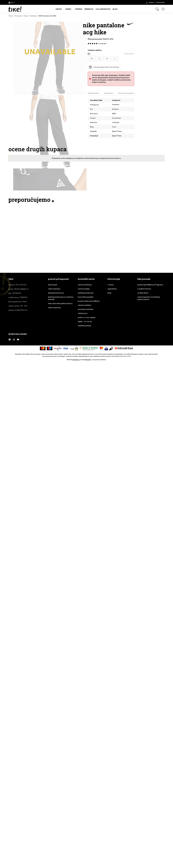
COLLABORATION (103, 9)
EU (89, 54)
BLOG (115, 9)
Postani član (160, 2)
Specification (93, 93)
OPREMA (79, 9)
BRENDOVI (89, 9)
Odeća (26, 16)
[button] (12, 2)
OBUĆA (59, 9)
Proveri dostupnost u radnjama (132, 93)
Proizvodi (18, 16)
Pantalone (33, 16)
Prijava (151, 2)
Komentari (109, 93)
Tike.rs (11, 16)
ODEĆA (68, 9)
